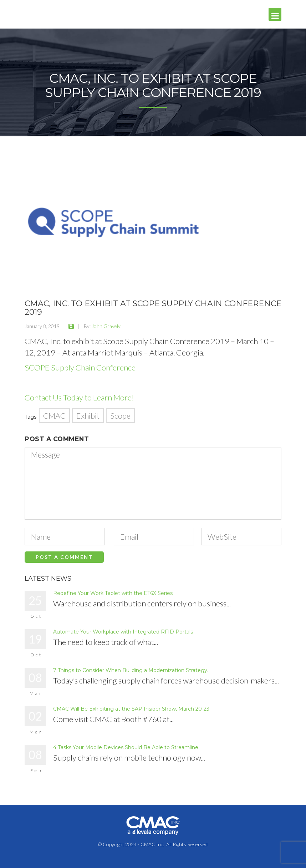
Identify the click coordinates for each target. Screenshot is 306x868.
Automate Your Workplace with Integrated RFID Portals (123, 632)
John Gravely (106, 326)
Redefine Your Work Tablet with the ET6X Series (113, 593)
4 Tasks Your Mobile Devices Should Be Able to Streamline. (126, 747)
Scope (120, 416)
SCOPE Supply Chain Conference (80, 367)
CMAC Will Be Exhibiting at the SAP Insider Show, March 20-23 (131, 709)
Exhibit (88, 416)
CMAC (54, 416)
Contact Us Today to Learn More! (79, 397)
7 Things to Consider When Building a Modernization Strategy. (131, 670)
